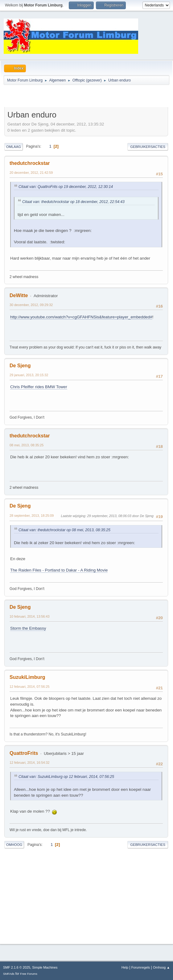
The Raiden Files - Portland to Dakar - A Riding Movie (59, 570)
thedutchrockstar (30, 163)
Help (125, 967)
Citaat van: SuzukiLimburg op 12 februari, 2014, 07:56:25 (66, 777)
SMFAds (9, 974)
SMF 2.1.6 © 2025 (17, 967)
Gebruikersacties (148, 147)
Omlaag (14, 147)
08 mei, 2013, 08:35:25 (27, 445)
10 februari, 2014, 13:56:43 (29, 616)
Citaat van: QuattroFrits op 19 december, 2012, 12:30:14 (66, 187)
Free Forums (29, 974)
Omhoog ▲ (161, 967)
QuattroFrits (24, 753)
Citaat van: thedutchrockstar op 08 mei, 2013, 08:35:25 (64, 530)
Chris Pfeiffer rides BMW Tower (39, 387)
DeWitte (19, 295)
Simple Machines (45, 967)
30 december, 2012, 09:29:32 (31, 305)
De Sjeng (20, 366)
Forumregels (141, 967)
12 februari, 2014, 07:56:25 (29, 687)
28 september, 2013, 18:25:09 (32, 516)
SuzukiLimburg (27, 677)
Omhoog (14, 845)
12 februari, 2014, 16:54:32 (29, 763)
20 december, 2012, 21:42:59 (31, 173)
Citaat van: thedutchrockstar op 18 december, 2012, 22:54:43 (73, 202)
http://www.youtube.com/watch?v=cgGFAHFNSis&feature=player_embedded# (81, 317)
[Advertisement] (76, 97)
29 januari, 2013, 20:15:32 (29, 375)
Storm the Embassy (28, 628)
